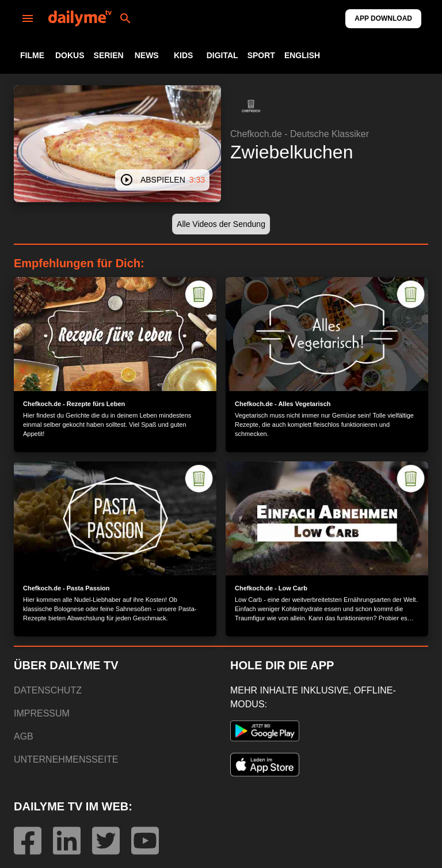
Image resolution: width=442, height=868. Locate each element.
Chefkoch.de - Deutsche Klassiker (300, 134)
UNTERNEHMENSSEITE (66, 759)
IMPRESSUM (42, 713)
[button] (251, 106)
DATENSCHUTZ (48, 690)
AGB (24, 736)
